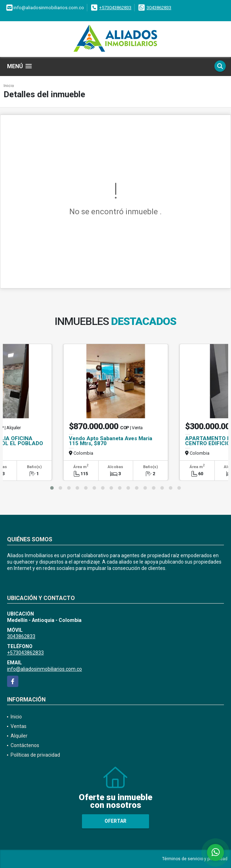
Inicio (9, 86)
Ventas (19, 726)
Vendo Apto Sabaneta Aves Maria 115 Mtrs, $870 (111, 441)
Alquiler (19, 736)
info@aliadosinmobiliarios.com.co (45, 669)
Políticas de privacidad (35, 755)
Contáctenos (25, 745)
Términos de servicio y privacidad (195, 859)
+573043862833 (115, 8)
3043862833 (159, 8)
